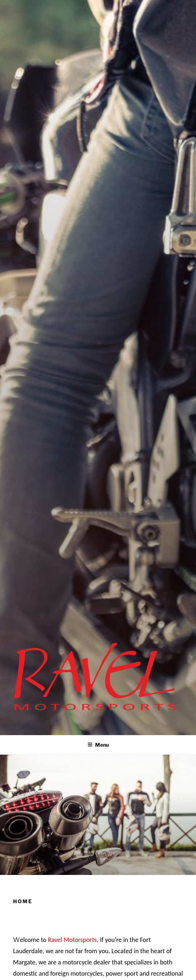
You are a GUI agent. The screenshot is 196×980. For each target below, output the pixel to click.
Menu (98, 745)
